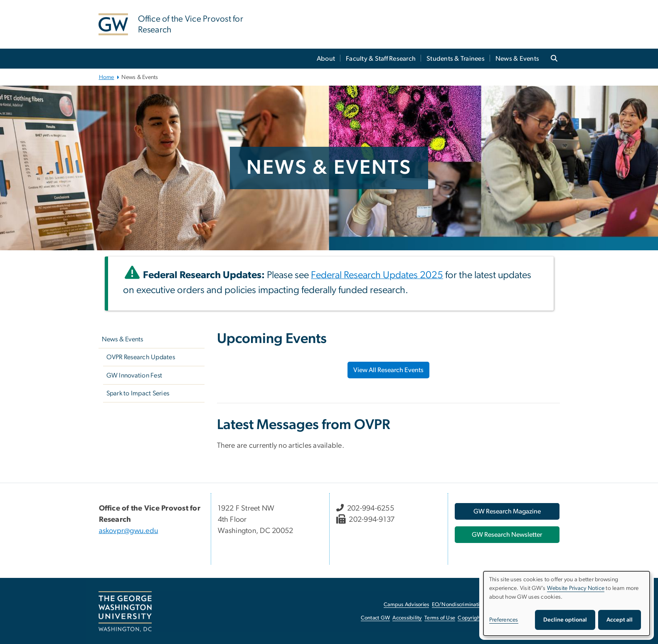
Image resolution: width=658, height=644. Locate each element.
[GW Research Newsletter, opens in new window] (507, 535)
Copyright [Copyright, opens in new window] (470, 618)
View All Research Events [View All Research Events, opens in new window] (388, 370)
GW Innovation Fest (134, 375)
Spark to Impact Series (138, 393)
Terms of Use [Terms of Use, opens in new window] (440, 618)
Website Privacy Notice (576, 588)
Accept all (620, 620)
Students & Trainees (456, 59)
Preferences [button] (504, 620)
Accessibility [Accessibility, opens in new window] (407, 618)
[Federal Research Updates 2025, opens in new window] (377, 276)
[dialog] (567, 603)
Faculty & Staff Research (381, 59)
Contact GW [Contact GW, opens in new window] (376, 618)
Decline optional (565, 620)
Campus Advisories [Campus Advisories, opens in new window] (406, 605)
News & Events (517, 59)
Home (107, 77)
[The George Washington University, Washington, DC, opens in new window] (125, 612)
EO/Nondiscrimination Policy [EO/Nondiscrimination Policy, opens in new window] (466, 605)
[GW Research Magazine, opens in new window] (507, 511)
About (326, 59)
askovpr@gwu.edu (129, 531)
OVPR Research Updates (141, 357)
